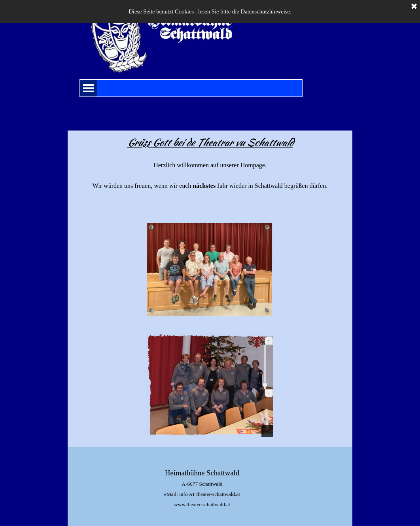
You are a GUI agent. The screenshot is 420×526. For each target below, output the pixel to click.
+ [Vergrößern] (269, 341)
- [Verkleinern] (269, 393)
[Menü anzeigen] (89, 88)
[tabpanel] (210, 173)
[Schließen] (414, 7)
